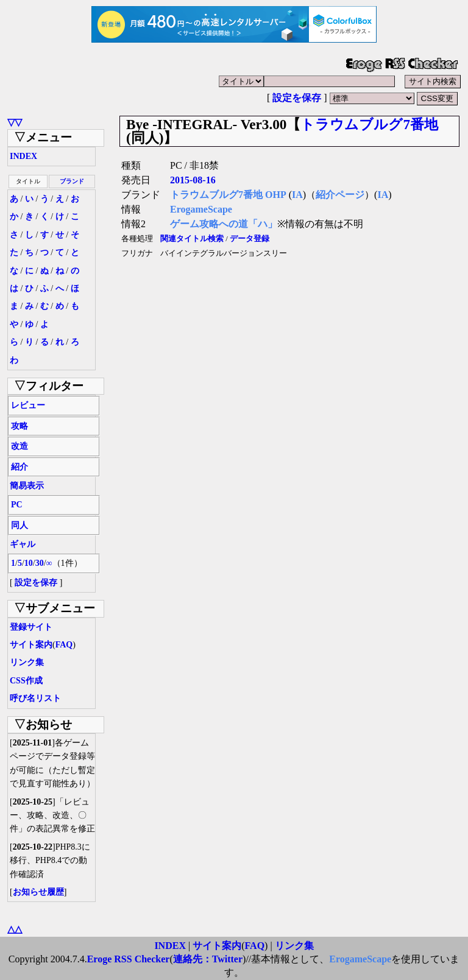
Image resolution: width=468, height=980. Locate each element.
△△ (15, 929)
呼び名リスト (35, 698)
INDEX (23, 156)
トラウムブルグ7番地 (369, 124)
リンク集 (27, 662)
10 (29, 563)
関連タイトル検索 (192, 239)
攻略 (19, 426)
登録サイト (31, 627)
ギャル (23, 544)
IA (297, 195)
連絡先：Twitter (208, 959)
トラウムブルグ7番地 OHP (228, 195)
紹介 (19, 467)
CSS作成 (26, 681)
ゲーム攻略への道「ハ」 (224, 224)
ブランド (72, 181)
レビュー (28, 405)
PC (17, 505)
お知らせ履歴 (38, 892)
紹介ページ (340, 195)
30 (40, 563)
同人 (19, 525)
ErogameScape (201, 209)
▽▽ (15, 122)
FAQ (64, 645)
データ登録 (250, 239)
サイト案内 (31, 645)
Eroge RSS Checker (129, 959)
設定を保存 (297, 98)
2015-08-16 (193, 180)
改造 (19, 446)
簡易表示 (27, 486)
